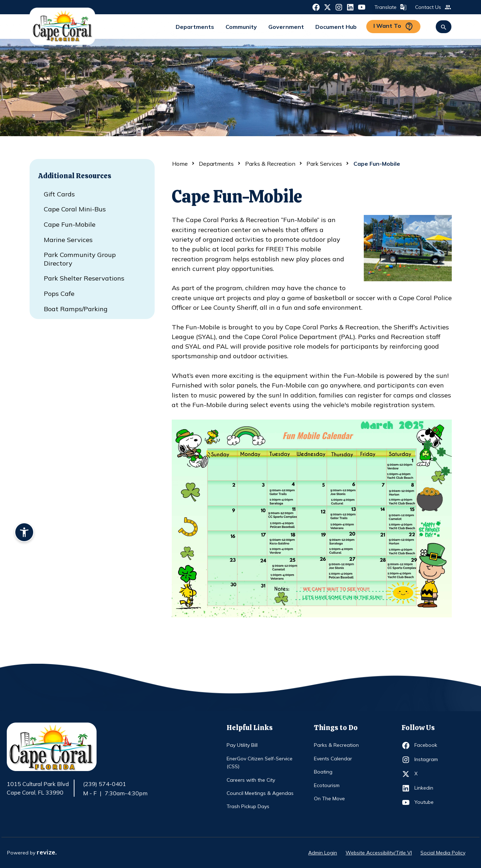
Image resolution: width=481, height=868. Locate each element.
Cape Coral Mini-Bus (75, 209)
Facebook (427, 745)
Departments (195, 27)
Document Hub (336, 27)
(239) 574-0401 (105, 784)
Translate (390, 7)
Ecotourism (327, 785)
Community (241, 27)
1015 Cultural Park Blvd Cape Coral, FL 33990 (38, 789)
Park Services (324, 164)
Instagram (427, 760)
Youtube (427, 802)
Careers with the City (251, 780)
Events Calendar (333, 759)
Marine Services (68, 240)
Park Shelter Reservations (84, 278)
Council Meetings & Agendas (260, 793)
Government (286, 27)
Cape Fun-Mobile (70, 224)
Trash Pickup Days (248, 806)
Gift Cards (59, 194)
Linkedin (427, 788)
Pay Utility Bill (242, 745)
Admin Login (323, 853)
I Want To (393, 27)
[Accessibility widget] (24, 533)
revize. (47, 852)
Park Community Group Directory (80, 259)
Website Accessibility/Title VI (379, 853)
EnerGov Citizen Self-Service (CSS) (260, 762)
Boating (323, 772)
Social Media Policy (443, 853)
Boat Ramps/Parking (76, 309)
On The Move (329, 798)
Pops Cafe (59, 294)
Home (180, 164)
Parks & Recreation (270, 164)
